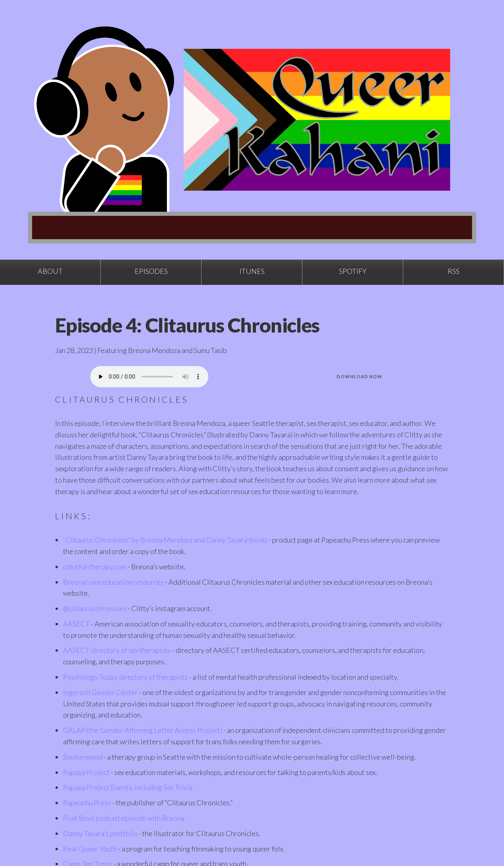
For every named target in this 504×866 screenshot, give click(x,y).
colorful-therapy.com (95, 567)
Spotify (353, 271)
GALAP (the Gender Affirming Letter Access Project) (143, 730)
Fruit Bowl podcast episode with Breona (124, 818)
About (50, 271)
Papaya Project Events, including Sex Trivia (128, 787)
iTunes (252, 271)
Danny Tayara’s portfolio (100, 833)
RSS (454, 271)
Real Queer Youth (90, 849)
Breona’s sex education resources (113, 582)
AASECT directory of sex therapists (117, 650)
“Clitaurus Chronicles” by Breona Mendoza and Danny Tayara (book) (165, 540)
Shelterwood (83, 757)
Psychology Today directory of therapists (125, 677)
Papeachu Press (87, 803)
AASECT (76, 624)
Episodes (151, 271)
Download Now (359, 376)
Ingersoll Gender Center (100, 692)
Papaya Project (86, 772)
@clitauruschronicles (95, 608)
